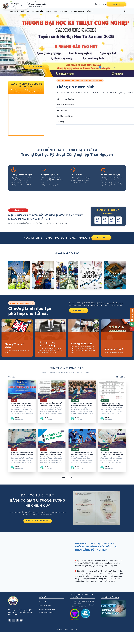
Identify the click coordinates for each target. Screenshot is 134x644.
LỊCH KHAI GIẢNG (60, 11)
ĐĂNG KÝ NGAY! (36, 67)
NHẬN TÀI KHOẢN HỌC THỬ (38, 521)
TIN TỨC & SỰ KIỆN (77, 11)
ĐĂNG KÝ (116, 4)
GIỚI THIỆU (25, 11)
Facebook (43, 602)
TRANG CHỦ (14, 11)
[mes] (132, 324)
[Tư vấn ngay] (132, 315)
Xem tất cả (67, 477)
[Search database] (125, 11)
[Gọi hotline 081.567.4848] (101, 4)
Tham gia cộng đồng (46, 612)
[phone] (132, 329)
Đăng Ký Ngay (79, 310)
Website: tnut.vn (45, 606)
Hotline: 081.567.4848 (47, 609)
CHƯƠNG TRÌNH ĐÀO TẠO (42, 11)
